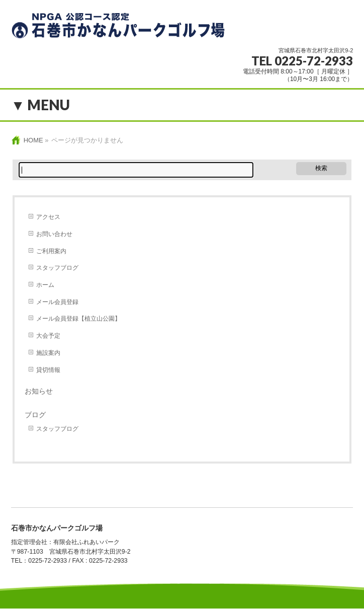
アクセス (48, 217)
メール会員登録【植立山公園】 (78, 319)
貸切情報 (48, 370)
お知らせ (39, 391)
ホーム (45, 285)
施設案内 (48, 353)
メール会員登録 (57, 302)
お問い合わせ (54, 234)
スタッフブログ (57, 268)
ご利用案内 (51, 251)
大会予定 (48, 336)
